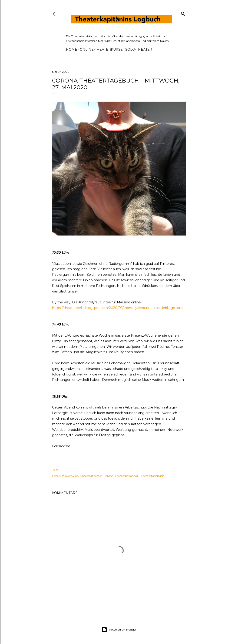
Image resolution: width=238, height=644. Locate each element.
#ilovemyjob (70, 476)
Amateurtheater (91, 476)
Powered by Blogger (119, 630)
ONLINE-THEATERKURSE (101, 50)
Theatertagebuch (152, 476)
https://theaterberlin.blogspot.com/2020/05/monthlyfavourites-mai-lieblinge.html (118, 308)
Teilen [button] (56, 470)
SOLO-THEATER (139, 50)
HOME (72, 50)
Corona (108, 476)
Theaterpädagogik (127, 476)
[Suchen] (183, 13)
